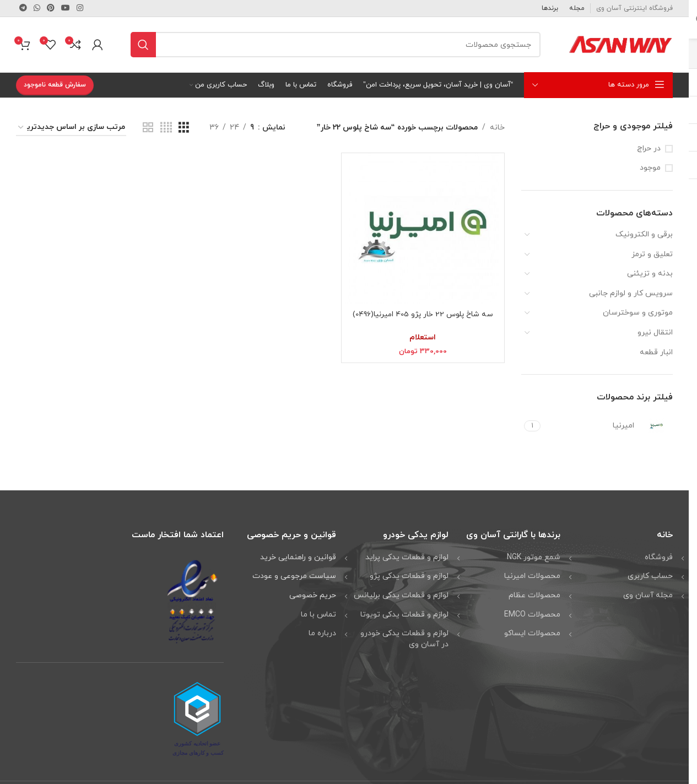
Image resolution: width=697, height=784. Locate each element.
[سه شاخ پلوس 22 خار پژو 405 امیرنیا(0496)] (423, 229)
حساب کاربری (650, 576)
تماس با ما (318, 615)
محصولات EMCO (532, 615)
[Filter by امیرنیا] (608, 426)
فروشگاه (659, 557)
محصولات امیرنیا (532, 576)
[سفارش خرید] (71, 128)
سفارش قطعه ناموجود (55, 85)
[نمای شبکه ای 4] (166, 128)
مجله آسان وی (648, 595)
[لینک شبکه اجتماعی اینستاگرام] (80, 9)
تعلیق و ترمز (652, 254)
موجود (650, 168)
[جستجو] (336, 45)
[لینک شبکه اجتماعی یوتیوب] (66, 9)
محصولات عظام (534, 595)
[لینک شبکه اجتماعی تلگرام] (23, 9)
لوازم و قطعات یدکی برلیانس (401, 595)
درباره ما (322, 633)
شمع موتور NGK (534, 557)
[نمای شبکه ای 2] (148, 128)
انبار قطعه (656, 352)
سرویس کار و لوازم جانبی (631, 293)
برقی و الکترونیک (644, 234)
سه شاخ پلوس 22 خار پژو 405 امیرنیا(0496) (423, 314)
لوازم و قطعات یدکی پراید (407, 557)
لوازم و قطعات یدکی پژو (409, 576)
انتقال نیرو (655, 332)
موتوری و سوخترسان (638, 313)
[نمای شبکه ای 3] (184, 128)
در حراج (649, 148)
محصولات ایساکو (532, 633)
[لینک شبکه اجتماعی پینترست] (51, 9)
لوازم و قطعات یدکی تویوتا (404, 615)
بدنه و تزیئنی (650, 274)
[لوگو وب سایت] (620, 44)
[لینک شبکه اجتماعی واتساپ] (37, 9)
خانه (497, 128)
